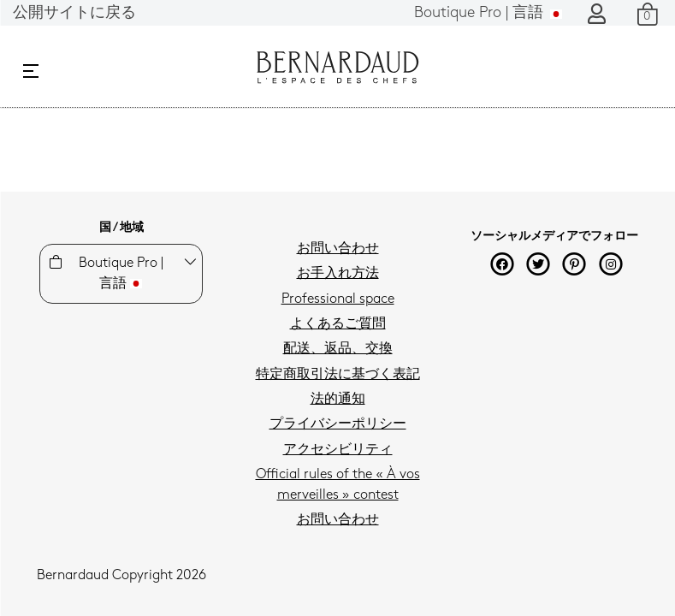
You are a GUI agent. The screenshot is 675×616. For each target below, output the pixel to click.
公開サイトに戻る (74, 13)
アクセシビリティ (338, 450)
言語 (488, 13)
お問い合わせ (338, 249)
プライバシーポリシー (338, 424)
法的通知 (338, 400)
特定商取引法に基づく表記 (338, 375)
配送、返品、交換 (338, 349)
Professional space (338, 299)
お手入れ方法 (338, 274)
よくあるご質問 (338, 324)
